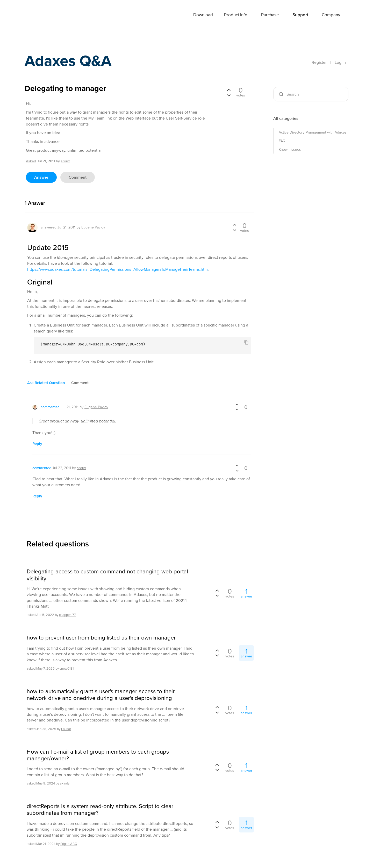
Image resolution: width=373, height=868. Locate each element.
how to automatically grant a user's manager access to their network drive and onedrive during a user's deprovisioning (101, 695)
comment (78, 177)
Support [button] (300, 15)
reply (37, 444)
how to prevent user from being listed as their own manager (101, 638)
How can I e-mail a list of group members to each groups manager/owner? (98, 755)
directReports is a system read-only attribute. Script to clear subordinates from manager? (100, 810)
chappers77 (67, 615)
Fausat (66, 729)
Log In (340, 62)
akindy (65, 783)
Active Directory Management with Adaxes (313, 132)
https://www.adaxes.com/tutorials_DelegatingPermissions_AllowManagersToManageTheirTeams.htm (117, 269)
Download (203, 15)
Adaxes (44, 15)
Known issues (290, 150)
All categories (286, 118)
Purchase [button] (270, 15)
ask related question (46, 383)
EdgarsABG (69, 844)
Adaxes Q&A (69, 61)
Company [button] (331, 15)
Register (319, 62)
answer (41, 177)
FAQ (282, 141)
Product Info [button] (236, 15)
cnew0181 (67, 668)
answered (49, 227)
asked (31, 161)
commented (50, 407)
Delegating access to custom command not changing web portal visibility (107, 575)
